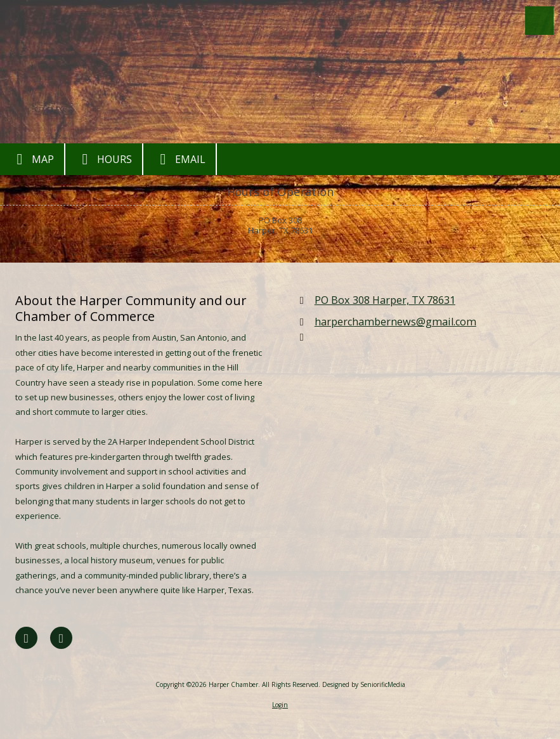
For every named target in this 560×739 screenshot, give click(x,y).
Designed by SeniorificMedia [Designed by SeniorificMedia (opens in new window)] (364, 684)
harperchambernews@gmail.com (395, 322)
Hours (104, 159)
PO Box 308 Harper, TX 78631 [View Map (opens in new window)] (385, 300)
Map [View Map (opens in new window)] (32, 159)
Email (179, 159)
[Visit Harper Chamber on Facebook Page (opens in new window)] (26, 638)
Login (280, 705)
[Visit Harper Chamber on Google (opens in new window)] (61, 638)
